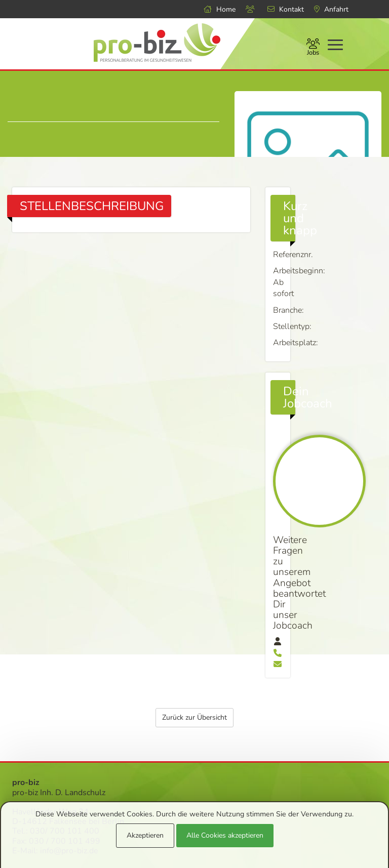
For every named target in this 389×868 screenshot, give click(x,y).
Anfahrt (331, 9)
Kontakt (286, 9)
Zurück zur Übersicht (194, 605)
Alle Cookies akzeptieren (225, 835)
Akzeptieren (145, 835)
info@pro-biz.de (69, 738)
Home (220, 9)
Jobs (313, 48)
